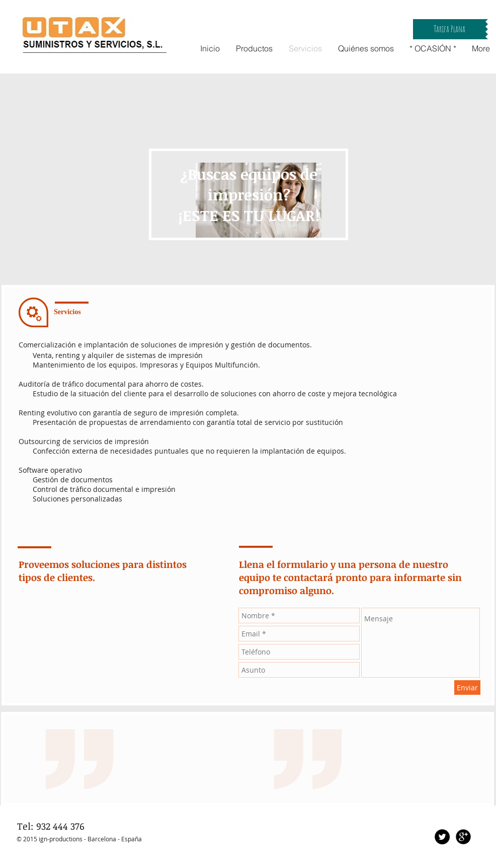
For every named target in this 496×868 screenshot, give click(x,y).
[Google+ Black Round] (463, 837)
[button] (449, 29)
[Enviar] (467, 688)
